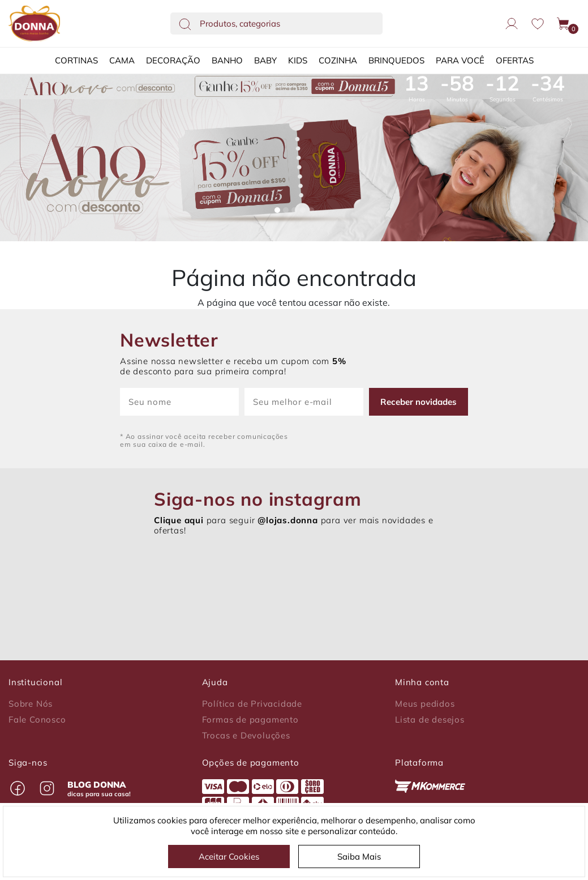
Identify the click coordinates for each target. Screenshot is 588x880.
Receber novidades (419, 402)
